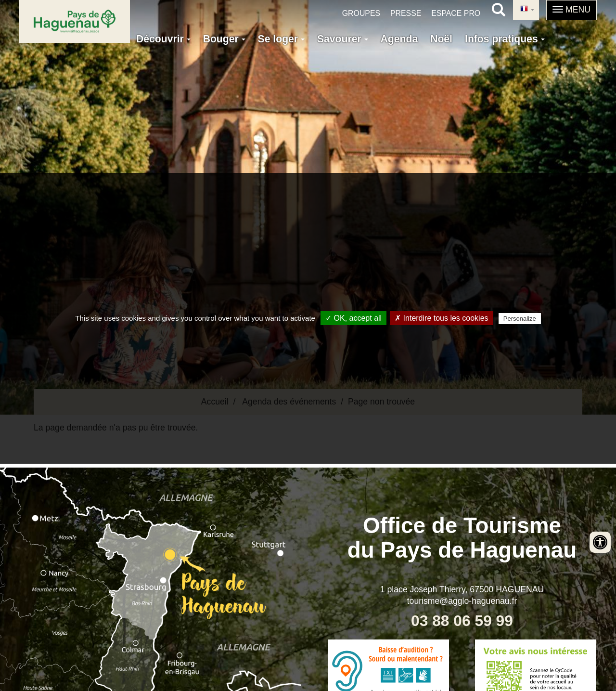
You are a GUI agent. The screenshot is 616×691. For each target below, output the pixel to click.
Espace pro (456, 13)
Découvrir (163, 39)
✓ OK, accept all (353, 318)
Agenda (399, 39)
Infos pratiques (505, 39)
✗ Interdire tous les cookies (441, 318)
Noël (441, 39)
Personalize (520, 319)
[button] (571, 10)
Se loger (281, 39)
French (524, 9)
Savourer (343, 39)
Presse (406, 13)
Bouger (224, 39)
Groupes (361, 13)
